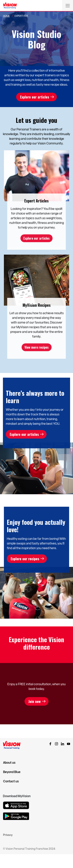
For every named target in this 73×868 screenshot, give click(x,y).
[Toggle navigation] (68, 5)
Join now (35, 701)
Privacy (8, 835)
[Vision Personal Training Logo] (10, 6)
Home (6, 16)
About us (9, 762)
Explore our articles (35, 97)
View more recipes (37, 347)
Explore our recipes (25, 559)
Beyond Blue (12, 772)
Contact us (11, 781)
